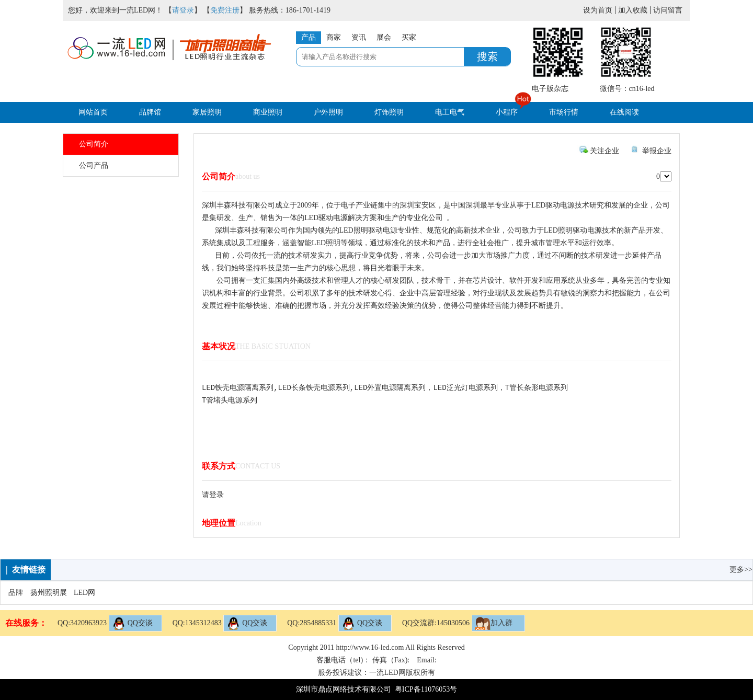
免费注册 (225, 10)
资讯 (359, 37)
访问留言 (668, 10)
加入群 (494, 623)
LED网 (84, 593)
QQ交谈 (132, 623)
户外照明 (328, 112)
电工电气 (450, 112)
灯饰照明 (389, 112)
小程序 (507, 112)
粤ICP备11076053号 (426, 689)
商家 (334, 37)
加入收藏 (633, 10)
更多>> (741, 570)
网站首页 (93, 112)
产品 (309, 37)
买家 (409, 37)
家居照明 (207, 112)
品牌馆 (150, 112)
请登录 (183, 10)
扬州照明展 (49, 593)
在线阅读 (624, 112)
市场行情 (564, 112)
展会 (384, 37)
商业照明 (268, 112)
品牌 (16, 593)
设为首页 (598, 10)
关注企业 (604, 151)
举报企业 (657, 151)
